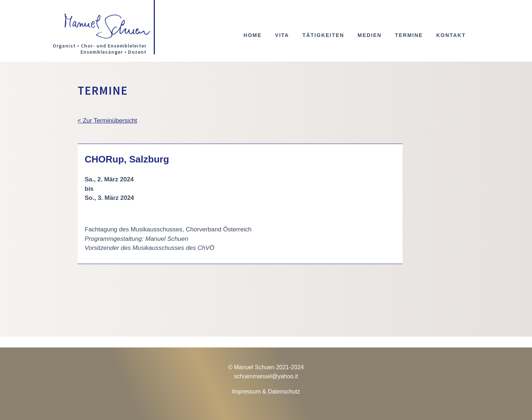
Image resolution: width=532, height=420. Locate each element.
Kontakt (451, 35)
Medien (370, 35)
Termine (409, 35)
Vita (282, 35)
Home (253, 35)
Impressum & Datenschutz (266, 392)
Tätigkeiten (323, 35)
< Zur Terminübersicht (108, 121)
